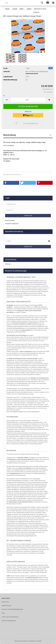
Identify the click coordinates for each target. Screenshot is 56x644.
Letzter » (29, 9)
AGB (3, 613)
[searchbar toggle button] (42, 3)
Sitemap (8, 264)
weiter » (22, 9)
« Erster (7, 9)
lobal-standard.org (20, 412)
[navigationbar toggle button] (53, 3)
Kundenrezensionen (12, 174)
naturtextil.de (36, 412)
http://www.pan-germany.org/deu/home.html (23, 536)
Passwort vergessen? (12, 224)
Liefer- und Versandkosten (10, 617)
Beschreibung (10, 135)
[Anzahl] (28, 100)
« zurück (14, 9)
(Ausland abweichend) (32, 74)
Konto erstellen (10, 220)
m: (4, 96)
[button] (7, 100)
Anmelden (28, 216)
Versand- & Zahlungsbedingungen (12, 609)
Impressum (5, 602)
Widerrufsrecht (6, 606)
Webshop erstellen (21, 641)
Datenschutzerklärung (9, 621)
